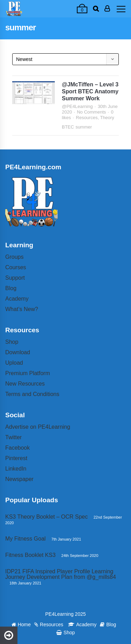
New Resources (25, 384)
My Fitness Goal (26, 539)
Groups (14, 257)
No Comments (91, 112)
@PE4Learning (77, 106)
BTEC (68, 127)
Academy (17, 299)
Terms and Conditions (32, 394)
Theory (107, 118)
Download (18, 352)
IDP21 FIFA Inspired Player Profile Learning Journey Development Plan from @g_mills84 (61, 574)
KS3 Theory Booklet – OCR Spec (46, 517)
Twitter (13, 437)
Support (15, 278)
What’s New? (22, 309)
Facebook (17, 448)
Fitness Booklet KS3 (30, 555)
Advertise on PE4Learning (38, 427)
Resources (87, 118)
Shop (12, 342)
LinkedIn (16, 469)
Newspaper (19, 479)
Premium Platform (28, 373)
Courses (16, 267)
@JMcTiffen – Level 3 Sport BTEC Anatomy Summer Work (90, 91)
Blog (11, 288)
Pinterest (16, 458)
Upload (14, 363)
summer (84, 127)
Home (21, 624)
